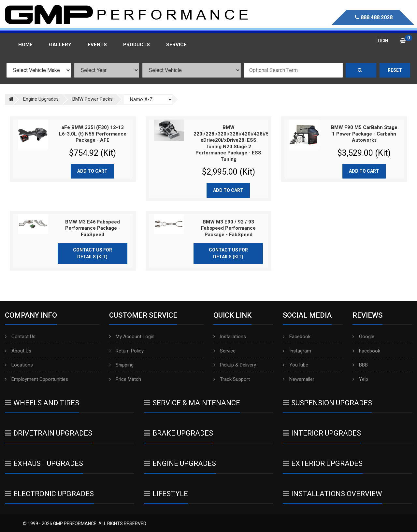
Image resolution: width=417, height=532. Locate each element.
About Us (18, 351)
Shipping (121, 365)
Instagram (297, 351)
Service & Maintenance (192, 403)
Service (224, 351)
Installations (230, 337)
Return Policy (126, 351)
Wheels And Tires (42, 403)
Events (97, 45)
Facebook (297, 337)
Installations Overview (332, 494)
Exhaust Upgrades (44, 463)
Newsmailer (299, 379)
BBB (360, 365)
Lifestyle (166, 494)
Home (25, 45)
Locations (19, 365)
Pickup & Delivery (235, 365)
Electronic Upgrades (49, 494)
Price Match (125, 379)
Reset (395, 70)
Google (363, 337)
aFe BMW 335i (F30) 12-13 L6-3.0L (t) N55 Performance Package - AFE (93, 134)
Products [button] (137, 45)
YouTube (295, 365)
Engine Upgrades (180, 463)
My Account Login (132, 337)
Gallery (60, 45)
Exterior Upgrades (323, 463)
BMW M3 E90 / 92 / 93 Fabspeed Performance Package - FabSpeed (228, 228)
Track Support (232, 379)
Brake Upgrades (179, 433)
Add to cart (92, 171)
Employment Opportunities (36, 379)
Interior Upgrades (322, 433)
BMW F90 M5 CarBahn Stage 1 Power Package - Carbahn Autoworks (364, 134)
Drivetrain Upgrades (49, 433)
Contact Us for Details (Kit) (93, 253)
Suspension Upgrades (327, 403)
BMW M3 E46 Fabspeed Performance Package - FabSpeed (93, 228)
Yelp (360, 379)
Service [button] (176, 45)
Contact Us (20, 337)
